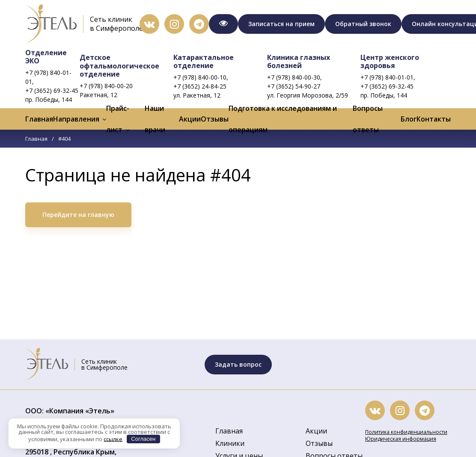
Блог (409, 119)
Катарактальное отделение (204, 61)
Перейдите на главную (78, 215)
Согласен (143, 439)
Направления (76, 119)
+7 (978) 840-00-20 (106, 86)
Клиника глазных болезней (299, 61)
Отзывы (215, 119)
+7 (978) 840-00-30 (294, 77)
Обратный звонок (363, 24)
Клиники (230, 443)
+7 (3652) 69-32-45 (52, 91)
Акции (190, 119)
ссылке (113, 439)
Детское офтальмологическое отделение (119, 65)
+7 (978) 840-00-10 (200, 77)
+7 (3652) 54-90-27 (294, 86)
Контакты (434, 119)
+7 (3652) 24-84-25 (200, 86)
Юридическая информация (401, 439)
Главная (39, 119)
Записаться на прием (281, 24)
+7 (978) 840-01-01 (387, 77)
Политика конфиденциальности (406, 432)
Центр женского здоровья (390, 61)
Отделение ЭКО (46, 57)
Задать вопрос (238, 364)
